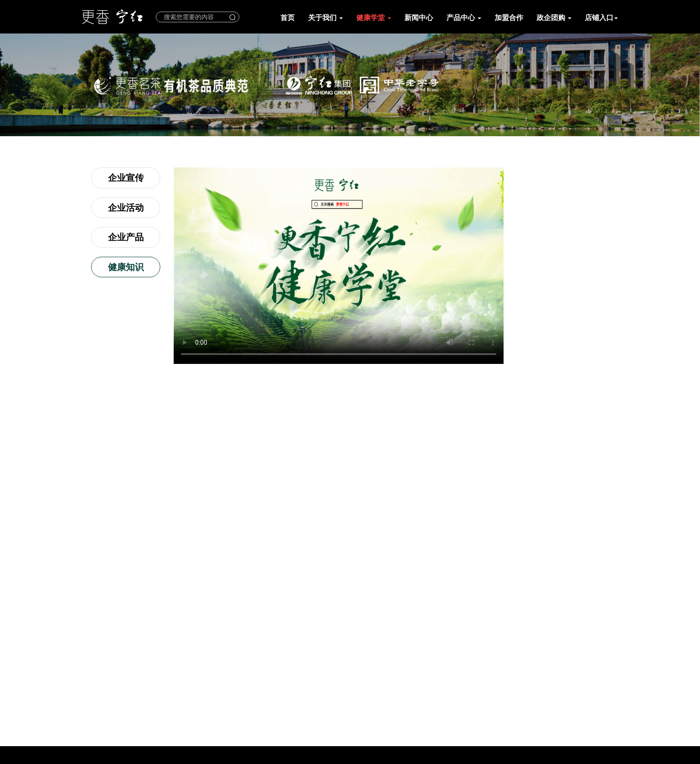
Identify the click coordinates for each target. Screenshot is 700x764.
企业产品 (126, 237)
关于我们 (325, 18)
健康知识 (126, 267)
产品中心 (464, 18)
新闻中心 (419, 18)
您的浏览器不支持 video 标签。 (339, 266)
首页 (287, 18)
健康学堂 (374, 18)
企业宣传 (126, 178)
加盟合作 (509, 18)
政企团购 (554, 18)
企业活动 (126, 208)
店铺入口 (601, 18)
